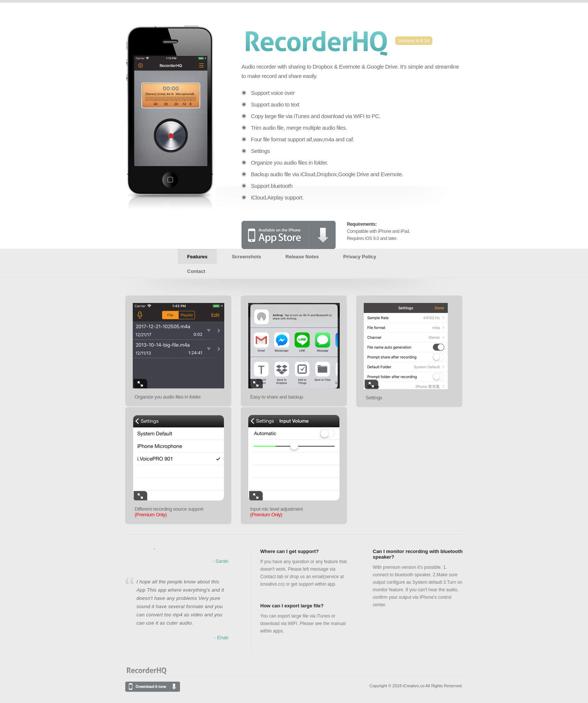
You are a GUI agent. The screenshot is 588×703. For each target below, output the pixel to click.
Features (197, 257)
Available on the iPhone (289, 235)
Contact (196, 271)
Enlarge (140, 384)
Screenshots (246, 257)
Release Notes (302, 257)
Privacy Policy (360, 257)
